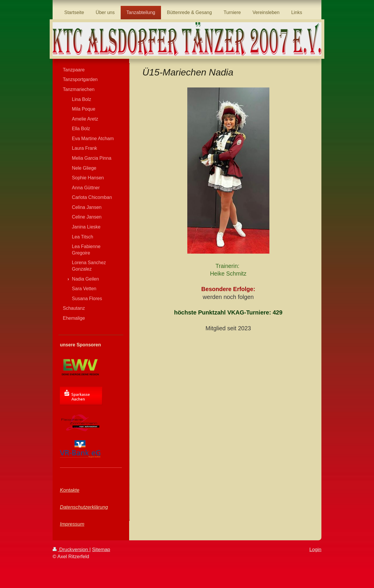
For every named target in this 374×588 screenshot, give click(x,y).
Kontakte (70, 490)
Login (315, 550)
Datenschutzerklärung (84, 507)
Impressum (72, 524)
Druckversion (71, 550)
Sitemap (101, 550)
